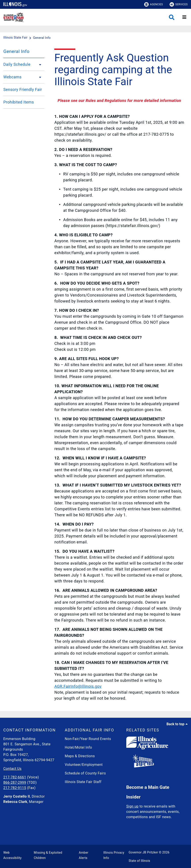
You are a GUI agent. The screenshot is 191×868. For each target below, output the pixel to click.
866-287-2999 (15, 783)
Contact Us (12, 769)
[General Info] (42, 38)
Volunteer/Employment (84, 765)
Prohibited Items (19, 102)
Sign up (132, 806)
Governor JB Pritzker (143, 852)
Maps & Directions (80, 756)
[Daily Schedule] (39, 64)
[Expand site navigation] (184, 17)
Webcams (12, 77)
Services (179, 4)
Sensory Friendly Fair (23, 89)
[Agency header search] (172, 17)
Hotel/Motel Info (78, 747)
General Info (16, 51)
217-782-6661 (15, 777)
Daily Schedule (17, 64)
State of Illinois (139, 861)
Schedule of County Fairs (85, 773)
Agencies (154, 4)
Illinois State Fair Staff (83, 782)
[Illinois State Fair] (16, 38)
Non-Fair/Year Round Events (88, 739)
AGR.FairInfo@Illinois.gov (78, 686)
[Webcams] (39, 77)
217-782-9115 (15, 788)
